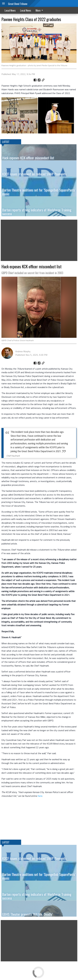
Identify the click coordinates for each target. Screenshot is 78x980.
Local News (10, 10)
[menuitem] (40, 10)
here (40, 796)
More (40, 10)
